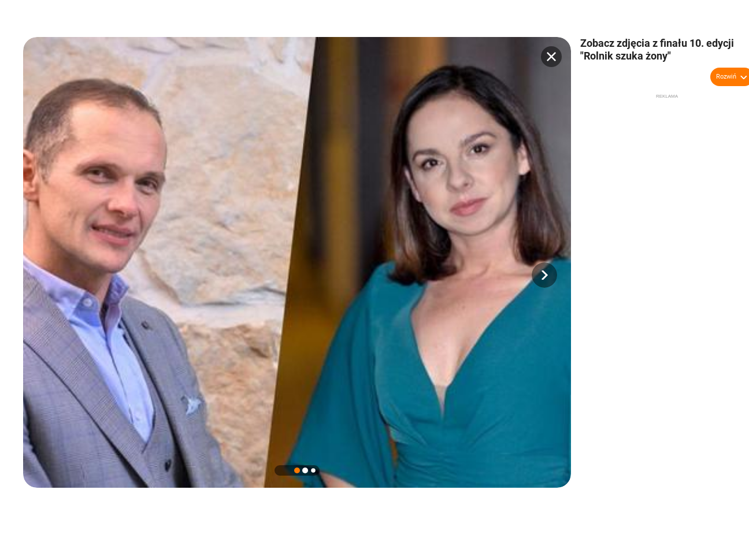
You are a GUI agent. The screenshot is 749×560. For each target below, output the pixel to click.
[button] (544, 275)
